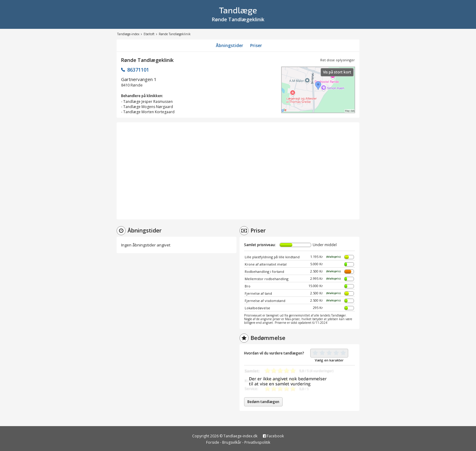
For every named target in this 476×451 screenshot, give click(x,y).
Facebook (273, 436)
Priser (256, 45)
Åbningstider (229, 45)
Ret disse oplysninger (338, 60)
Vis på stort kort (337, 72)
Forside (213, 442)
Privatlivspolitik (257, 442)
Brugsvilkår (232, 442)
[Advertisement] (238, 171)
